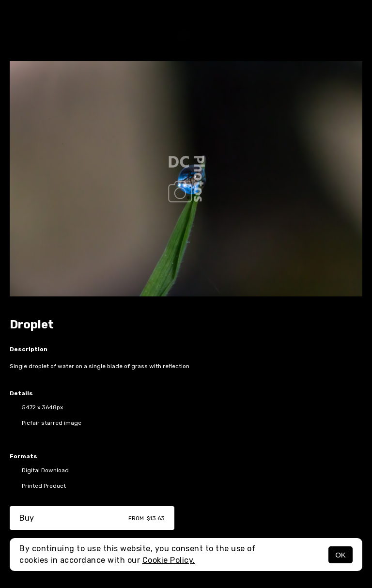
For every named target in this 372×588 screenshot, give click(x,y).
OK (341, 555)
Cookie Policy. (169, 560)
